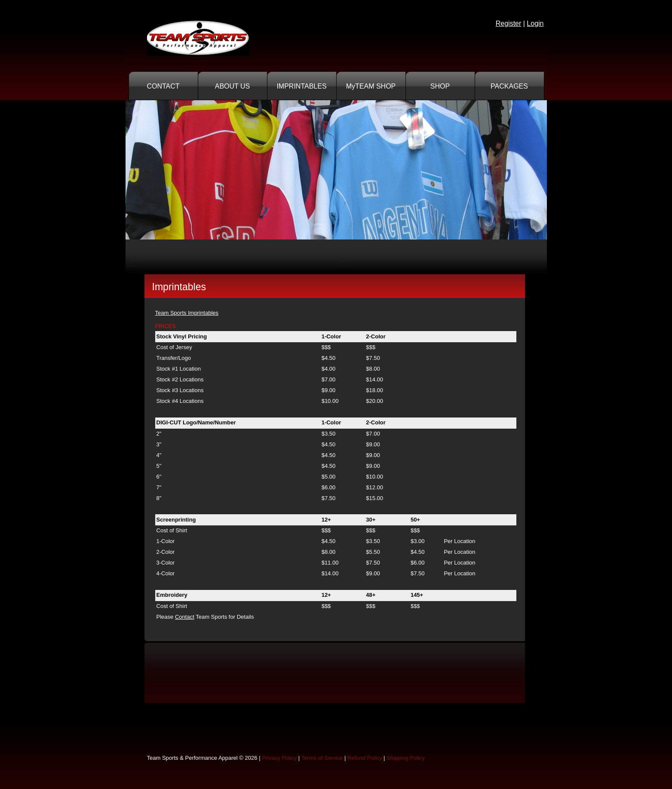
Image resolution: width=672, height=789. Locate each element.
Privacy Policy (279, 758)
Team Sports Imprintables (187, 313)
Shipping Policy (406, 758)
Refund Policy (365, 758)
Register (509, 23)
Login (535, 23)
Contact (185, 617)
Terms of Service (322, 758)
